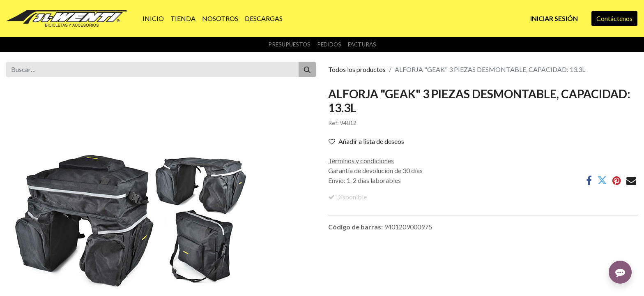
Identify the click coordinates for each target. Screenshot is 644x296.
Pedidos (329, 44)
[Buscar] (307, 69)
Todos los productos (357, 69)
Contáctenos (614, 18)
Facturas (362, 44)
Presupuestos (289, 44)
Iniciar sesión (554, 18)
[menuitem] (153, 18)
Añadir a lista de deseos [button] (366, 141)
